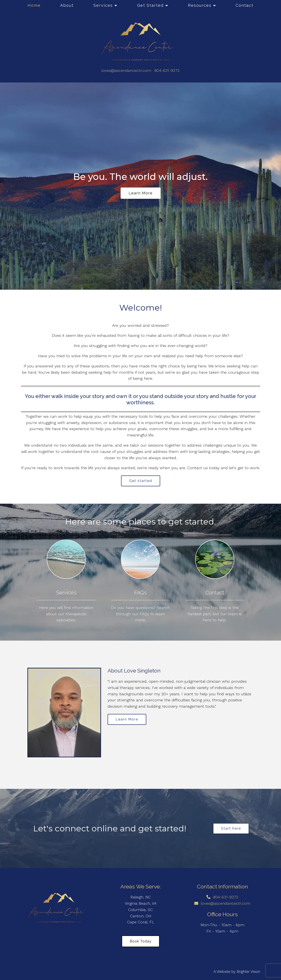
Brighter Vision (248, 972)
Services (103, 5)
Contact (244, 5)
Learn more (141, 193)
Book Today (141, 941)
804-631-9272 (167, 70)
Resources (200, 5)
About (67, 5)
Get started (141, 481)
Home (34, 5)
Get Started (150, 5)
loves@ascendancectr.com (126, 70)
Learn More (127, 719)
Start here (231, 828)
